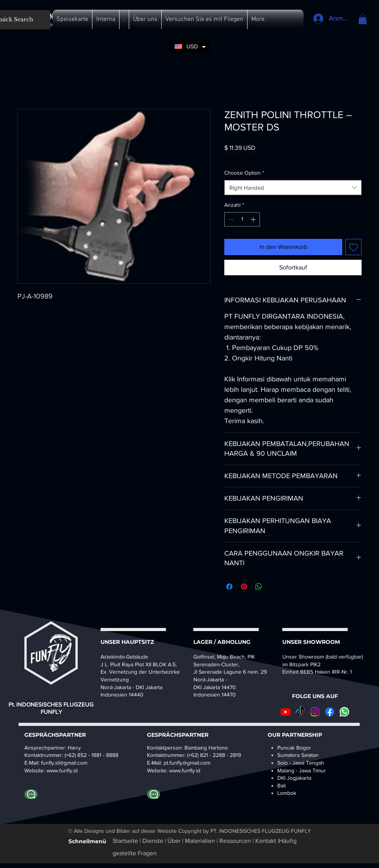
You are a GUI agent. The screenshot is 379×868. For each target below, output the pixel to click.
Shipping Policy (242, 158)
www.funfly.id (185, 770)
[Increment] (254, 219)
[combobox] (293, 188)
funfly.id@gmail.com (64, 763)
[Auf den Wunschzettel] (353, 247)
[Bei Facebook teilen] (229, 587)
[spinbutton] (242, 219)
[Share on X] (273, 587)
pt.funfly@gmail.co (185, 763)
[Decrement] (230, 219)
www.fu (55, 770)
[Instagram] (315, 712)
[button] (72, 19)
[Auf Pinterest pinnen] (244, 587)
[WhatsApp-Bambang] (154, 794)
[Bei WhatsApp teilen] (259, 587)
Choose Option (244, 173)
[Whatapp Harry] (31, 794)
